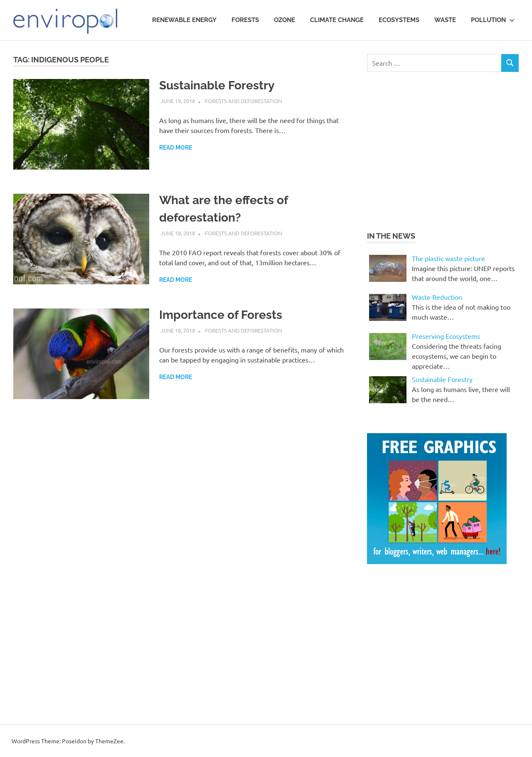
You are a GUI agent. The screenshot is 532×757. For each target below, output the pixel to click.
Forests (245, 20)
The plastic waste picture (448, 258)
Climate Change (337, 20)
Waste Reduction (437, 297)
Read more (176, 148)
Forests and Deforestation (243, 101)
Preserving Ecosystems (446, 336)
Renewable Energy (184, 20)
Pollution (493, 20)
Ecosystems (399, 20)
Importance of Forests (221, 315)
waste (445, 20)
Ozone (284, 20)
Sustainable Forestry (217, 85)
